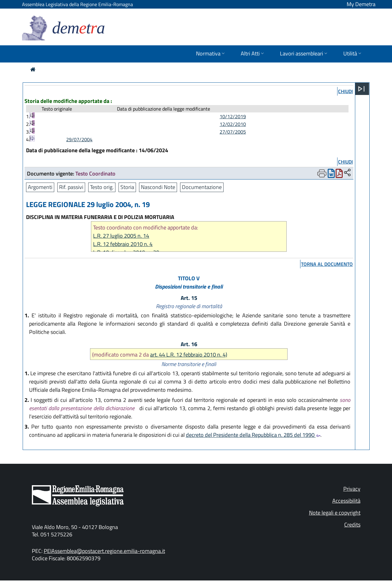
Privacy (352, 489)
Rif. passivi (71, 187)
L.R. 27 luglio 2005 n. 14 (121, 236)
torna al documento (327, 264)
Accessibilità (346, 501)
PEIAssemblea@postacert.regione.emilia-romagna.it (104, 551)
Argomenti (40, 187)
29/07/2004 (79, 139)
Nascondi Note (158, 187)
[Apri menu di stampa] (322, 173)
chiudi (345, 91)
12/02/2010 (233, 124)
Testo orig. (102, 187)
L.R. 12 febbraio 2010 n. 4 (123, 244)
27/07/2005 (233, 132)
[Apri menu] (361, 89)
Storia (127, 187)
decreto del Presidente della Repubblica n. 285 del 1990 (253, 435)
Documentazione (202, 187)
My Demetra (361, 4)
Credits (352, 525)
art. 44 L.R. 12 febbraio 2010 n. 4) (189, 355)
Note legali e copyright (335, 513)
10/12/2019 (233, 116)
